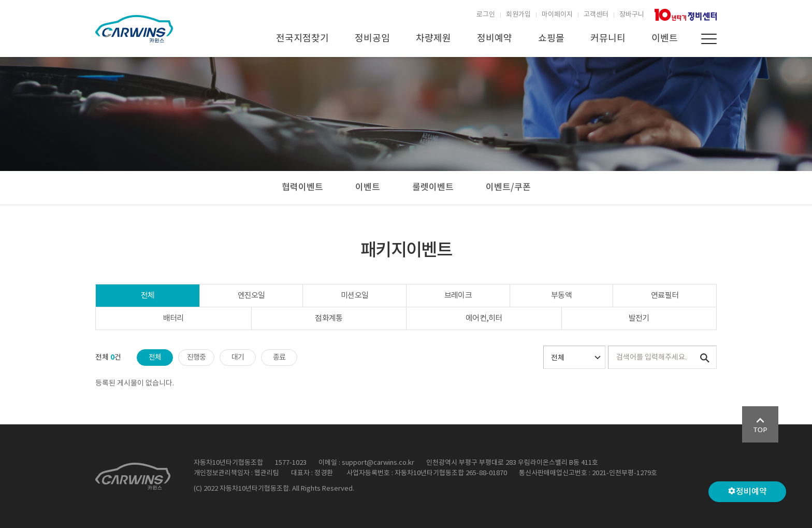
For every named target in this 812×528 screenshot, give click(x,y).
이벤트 (665, 39)
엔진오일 (251, 296)
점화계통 (329, 318)
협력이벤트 (302, 188)
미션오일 (354, 296)
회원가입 (518, 15)
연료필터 (665, 296)
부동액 (561, 296)
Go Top (760, 424)
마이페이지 (557, 15)
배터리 (173, 318)
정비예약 (495, 39)
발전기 (639, 318)
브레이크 (458, 296)
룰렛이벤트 (433, 188)
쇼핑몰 (551, 39)
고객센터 (596, 15)
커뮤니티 (608, 39)
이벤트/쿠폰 (508, 188)
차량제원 (433, 39)
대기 (238, 358)
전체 (148, 296)
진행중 (197, 358)
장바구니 (632, 15)
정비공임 (372, 39)
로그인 (486, 15)
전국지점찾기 (302, 39)
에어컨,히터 (484, 318)
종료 (279, 358)
